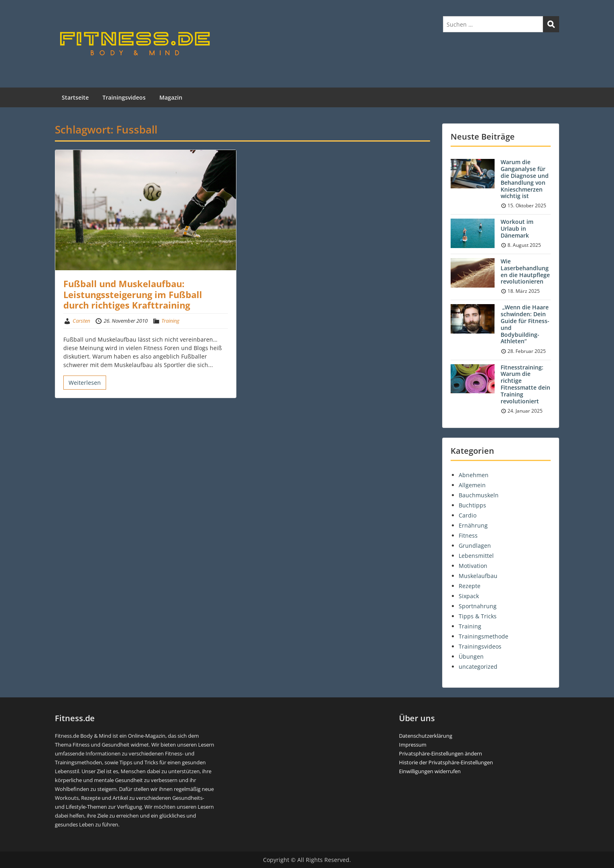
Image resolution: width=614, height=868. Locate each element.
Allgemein (472, 485)
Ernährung (473, 525)
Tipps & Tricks (478, 616)
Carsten (81, 321)
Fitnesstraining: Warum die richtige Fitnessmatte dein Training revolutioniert (525, 384)
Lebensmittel (476, 556)
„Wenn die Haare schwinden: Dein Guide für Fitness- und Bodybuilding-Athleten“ (525, 324)
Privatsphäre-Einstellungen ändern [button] (441, 753)
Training (170, 321)
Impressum (413, 745)
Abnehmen (474, 475)
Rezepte (470, 586)
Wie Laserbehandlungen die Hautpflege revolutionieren (525, 271)
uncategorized (478, 667)
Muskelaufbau (478, 576)
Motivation (473, 566)
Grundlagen (475, 546)
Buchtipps (472, 505)
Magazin (171, 97)
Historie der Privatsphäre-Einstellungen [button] (446, 762)
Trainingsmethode (483, 636)
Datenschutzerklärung (426, 736)
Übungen (471, 656)
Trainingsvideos (124, 97)
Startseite (75, 97)
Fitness (468, 535)
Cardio (468, 515)
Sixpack (469, 596)
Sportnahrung (478, 606)
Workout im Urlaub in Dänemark (517, 228)
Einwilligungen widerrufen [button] (430, 771)
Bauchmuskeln (479, 495)
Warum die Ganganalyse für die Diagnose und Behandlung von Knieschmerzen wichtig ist (525, 179)
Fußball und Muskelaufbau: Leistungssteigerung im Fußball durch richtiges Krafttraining (133, 294)
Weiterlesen (85, 383)
